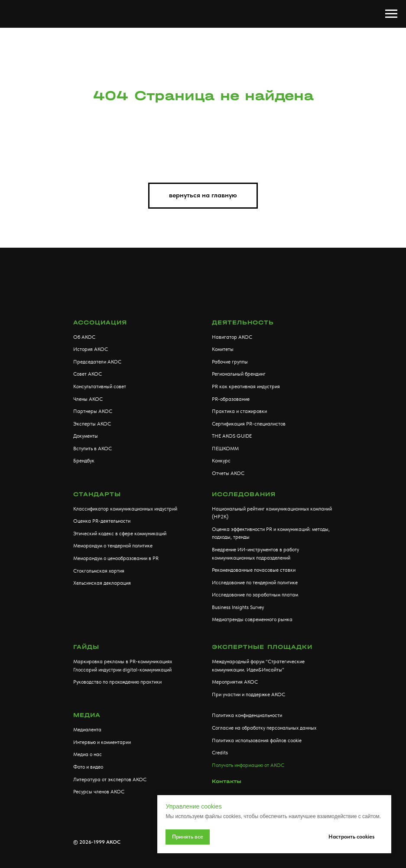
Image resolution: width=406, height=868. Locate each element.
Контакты (227, 781)
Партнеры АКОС (93, 411)
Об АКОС (84, 337)
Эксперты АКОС (92, 424)
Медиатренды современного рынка (252, 619)
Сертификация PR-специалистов (249, 424)
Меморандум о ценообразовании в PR (116, 558)
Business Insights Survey (238, 607)
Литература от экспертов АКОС (110, 780)
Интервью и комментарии (102, 742)
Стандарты (97, 494)
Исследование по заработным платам (255, 595)
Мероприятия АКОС (235, 682)
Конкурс (221, 461)
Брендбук (84, 461)
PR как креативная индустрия (246, 387)
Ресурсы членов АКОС (99, 792)
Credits (220, 753)
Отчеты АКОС (228, 473)
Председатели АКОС (97, 362)
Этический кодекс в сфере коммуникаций (120, 534)
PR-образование (231, 399)
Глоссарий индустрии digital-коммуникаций (122, 670)
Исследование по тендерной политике (255, 583)
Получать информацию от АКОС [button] (248, 765)
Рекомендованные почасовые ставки (254, 570)
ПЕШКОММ (225, 449)
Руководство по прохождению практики (117, 682)
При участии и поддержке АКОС (248, 694)
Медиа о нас (88, 754)
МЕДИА (87, 715)
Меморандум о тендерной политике (113, 546)
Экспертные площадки (262, 647)
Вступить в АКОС (93, 449)
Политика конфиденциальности (247, 715)
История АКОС (91, 349)
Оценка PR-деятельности (102, 521)
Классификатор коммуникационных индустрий (125, 509)
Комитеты (223, 349)
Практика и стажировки (239, 411)
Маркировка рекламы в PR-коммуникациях (123, 662)
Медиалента (87, 730)
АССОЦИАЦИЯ (100, 323)
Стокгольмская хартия (99, 571)
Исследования (244, 494)
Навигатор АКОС (232, 337)
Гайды (86, 647)
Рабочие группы (230, 362)
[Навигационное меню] (391, 14)
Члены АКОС (88, 399)
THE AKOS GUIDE (232, 436)
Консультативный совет (100, 387)
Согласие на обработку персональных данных (264, 728)
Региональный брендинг (239, 374)
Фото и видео (88, 767)
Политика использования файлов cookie (257, 740)
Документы (86, 436)
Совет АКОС (88, 374)
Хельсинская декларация (102, 583)
